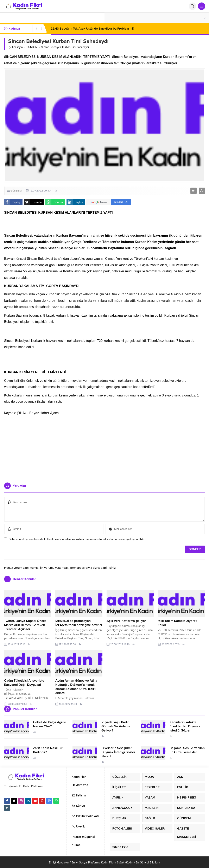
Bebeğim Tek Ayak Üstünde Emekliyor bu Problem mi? (93, 29)
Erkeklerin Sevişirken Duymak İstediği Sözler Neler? (118, 752)
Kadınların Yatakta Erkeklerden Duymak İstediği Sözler (185, 726)
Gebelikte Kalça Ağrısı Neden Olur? (49, 724)
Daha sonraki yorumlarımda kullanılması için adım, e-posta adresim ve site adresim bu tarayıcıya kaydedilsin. (77, 539)
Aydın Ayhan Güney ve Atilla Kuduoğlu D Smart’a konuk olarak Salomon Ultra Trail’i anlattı (76, 687)
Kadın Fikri (108, 863)
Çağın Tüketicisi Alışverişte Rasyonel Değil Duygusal (24, 683)
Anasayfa (15, 47)
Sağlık (121, 863)
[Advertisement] (105, 447)
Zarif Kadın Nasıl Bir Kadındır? (48, 750)
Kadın (130, 863)
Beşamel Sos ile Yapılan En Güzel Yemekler (187, 750)
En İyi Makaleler (59, 863)
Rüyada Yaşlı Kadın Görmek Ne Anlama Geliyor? (116, 726)
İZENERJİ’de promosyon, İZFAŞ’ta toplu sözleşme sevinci (79, 623)
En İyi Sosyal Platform (85, 863)
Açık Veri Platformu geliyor (126, 621)
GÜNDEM (32, 47)
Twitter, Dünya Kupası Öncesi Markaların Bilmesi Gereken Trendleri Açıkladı (26, 625)
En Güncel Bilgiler (147, 863)
